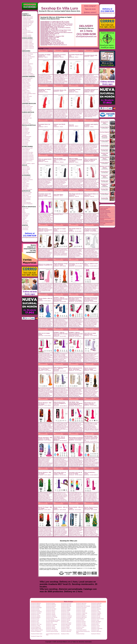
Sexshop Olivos (44, 39)
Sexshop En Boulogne (66, 609)
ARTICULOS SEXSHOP (105, 207)
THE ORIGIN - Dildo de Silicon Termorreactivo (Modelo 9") (59, 438)
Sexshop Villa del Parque (47, 26)
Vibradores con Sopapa (28, 74)
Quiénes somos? (90, 12)
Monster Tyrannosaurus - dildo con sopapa (91, 369)
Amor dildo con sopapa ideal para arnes (90, 334)
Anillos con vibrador (27, 55)
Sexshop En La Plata (36, 626)
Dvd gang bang (26, 134)
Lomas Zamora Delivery (81, 630)
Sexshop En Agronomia (81, 603)
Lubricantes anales (27, 20)
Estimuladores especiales (28, 155)
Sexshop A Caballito (65, 626)
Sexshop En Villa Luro (60, 8)
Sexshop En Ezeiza (35, 619)
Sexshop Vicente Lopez (46, 44)
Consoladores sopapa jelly (28, 47)
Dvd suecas (25, 144)
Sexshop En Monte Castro (37, 634)
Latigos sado (25, 119)
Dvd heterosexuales (27, 137)
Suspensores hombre (27, 111)
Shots (24, 219)
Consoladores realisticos (28, 45)
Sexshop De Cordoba (66, 615)
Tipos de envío (90, 9)
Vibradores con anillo (27, 193)
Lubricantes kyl (26, 27)
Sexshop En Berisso (65, 608)
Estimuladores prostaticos (28, 159)
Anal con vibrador (26, 168)
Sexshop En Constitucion (67, 616)
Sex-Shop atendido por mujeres (53, 620)
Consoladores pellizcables (28, 44)
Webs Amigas (68, 602)
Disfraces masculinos (27, 108)
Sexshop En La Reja (50, 626)
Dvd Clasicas (25, 142)
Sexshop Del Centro (50, 608)
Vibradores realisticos (27, 69)
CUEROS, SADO (103, 214)
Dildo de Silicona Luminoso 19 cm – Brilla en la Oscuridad (61, 369)
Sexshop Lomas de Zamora (47, 33)
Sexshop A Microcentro (66, 624)
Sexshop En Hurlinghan (66, 623)
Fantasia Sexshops (80, 634)
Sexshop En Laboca (96, 626)
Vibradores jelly (26, 61)
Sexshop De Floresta (66, 613)
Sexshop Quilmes (45, 34)
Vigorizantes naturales (27, 189)
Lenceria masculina (27, 109)
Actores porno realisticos (28, 40)
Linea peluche (26, 122)
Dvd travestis (25, 145)
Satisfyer (25, 218)
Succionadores (26, 151)
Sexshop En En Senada (66, 617)
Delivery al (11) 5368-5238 (30, 234)
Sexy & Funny (26, 221)
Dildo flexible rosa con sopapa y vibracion (90, 403)
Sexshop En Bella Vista (66, 606)
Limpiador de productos (28, 18)
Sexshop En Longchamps (97, 629)
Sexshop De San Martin (51, 609)
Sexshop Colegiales (45, 42)
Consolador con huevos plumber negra (60, 55)
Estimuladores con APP (28, 148)
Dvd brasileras (26, 130)
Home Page (41, 49)
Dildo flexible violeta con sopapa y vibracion (60, 473)
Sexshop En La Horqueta (51, 624)
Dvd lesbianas (26, 139)
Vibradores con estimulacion (29, 57)
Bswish (24, 212)
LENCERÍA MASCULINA (105, 212)
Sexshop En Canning (81, 610)
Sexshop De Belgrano (36, 617)
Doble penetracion (27, 198)
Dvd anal (25, 127)
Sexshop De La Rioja (96, 612)
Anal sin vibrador (26, 169)
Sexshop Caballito (45, 28)
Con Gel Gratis (26, 227)
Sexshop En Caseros (51, 612)
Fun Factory (25, 224)
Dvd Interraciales (26, 138)
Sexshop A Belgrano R (36, 627)
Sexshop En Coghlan (81, 615)
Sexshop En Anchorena (66, 603)
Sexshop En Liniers (65, 629)
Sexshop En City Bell (51, 613)
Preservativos (26, 185)
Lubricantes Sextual (27, 36)
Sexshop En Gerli (35, 622)
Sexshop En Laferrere (51, 627)
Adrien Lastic (25, 208)
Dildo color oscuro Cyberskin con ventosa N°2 (45, 229)
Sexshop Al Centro (80, 620)
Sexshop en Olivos (65, 634)
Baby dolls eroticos (27, 81)
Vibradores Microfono (27, 71)
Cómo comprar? (90, 6)
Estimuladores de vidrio (28, 154)
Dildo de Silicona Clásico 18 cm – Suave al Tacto (45, 369)
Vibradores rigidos (26, 65)
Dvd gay (24, 135)
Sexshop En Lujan (95, 630)
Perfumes (25, 34)
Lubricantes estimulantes (28, 22)
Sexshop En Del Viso (96, 616)
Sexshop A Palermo (95, 623)
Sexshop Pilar (44, 45)
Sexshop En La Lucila (81, 624)
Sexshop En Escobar (96, 617)
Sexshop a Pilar (49, 623)
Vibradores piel (26, 62)
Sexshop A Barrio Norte (36, 629)
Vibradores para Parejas (28, 54)
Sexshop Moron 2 (104, 194)
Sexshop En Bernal (95, 608)
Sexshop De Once (95, 610)
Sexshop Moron (44, 35)
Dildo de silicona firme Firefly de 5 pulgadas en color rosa (60, 403)
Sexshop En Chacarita (36, 613)
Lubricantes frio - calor (27, 24)
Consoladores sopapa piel (28, 48)
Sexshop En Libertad (51, 629)
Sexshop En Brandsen (81, 609)
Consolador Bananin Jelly (91, 55)
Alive (24, 210)
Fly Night (25, 28)
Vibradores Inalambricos (28, 64)
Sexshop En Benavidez (96, 606)
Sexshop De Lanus (65, 612)
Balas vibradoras (26, 149)
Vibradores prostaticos (27, 68)
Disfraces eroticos (26, 88)
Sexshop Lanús (44, 37)
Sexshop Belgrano (45, 22)
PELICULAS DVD (104, 215)
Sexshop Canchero (50, 619)
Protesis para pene (27, 202)
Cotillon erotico (26, 181)
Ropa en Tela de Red (27, 96)
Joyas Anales (25, 171)
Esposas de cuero (26, 117)
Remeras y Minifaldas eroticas (29, 94)
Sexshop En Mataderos (36, 631)
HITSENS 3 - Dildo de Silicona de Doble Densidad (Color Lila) (61, 334)
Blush (24, 211)
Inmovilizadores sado (27, 118)
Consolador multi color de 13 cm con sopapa (76, 473)
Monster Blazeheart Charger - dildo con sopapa (61, 264)
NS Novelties (25, 215)
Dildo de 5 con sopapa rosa (45, 264)
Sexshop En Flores (35, 620)
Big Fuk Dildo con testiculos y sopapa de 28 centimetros (76, 438)
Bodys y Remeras (26, 105)
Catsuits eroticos (26, 84)
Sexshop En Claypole (51, 615)
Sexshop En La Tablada (81, 626)
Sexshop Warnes (45, 41)
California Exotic (26, 214)
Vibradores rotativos (27, 72)
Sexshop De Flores (35, 615)
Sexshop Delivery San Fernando (83, 606)
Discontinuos (25, 228)
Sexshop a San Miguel (96, 622)
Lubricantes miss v (27, 31)
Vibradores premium (27, 67)
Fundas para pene (27, 200)
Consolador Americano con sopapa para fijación (91, 90)
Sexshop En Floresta (66, 620)
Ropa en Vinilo (26, 95)
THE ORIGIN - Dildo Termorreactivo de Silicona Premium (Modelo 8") (76, 403)
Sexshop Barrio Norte (46, 24)
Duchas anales (26, 167)
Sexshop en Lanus (80, 627)
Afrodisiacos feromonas (28, 180)
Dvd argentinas (26, 128)
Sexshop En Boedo (35, 609)
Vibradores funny (26, 60)
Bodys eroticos (26, 82)
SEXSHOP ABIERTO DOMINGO (107, 221)
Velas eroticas (26, 187)
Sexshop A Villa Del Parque (52, 622)
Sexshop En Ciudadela (96, 613)
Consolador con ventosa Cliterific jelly (45, 90)
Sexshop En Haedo (35, 623)
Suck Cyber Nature (58, 195)
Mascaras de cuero (27, 124)
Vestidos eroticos (26, 102)
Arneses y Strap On (27, 197)
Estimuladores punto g (27, 161)
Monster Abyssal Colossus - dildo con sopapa (91, 508)
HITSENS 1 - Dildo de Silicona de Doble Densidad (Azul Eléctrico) (61, 299)
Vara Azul (71, 125)
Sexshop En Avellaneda (96, 603)
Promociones (25, 230)
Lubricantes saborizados (28, 32)
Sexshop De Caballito (36, 616)
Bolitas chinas (26, 195)
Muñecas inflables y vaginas (29, 163)
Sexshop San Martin (45, 40)
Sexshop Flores (44, 30)
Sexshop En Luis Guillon (66, 630)
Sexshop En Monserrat (66, 631)
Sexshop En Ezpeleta (66, 619)
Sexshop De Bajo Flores (81, 617)
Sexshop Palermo (45, 23)
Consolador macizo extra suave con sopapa (45, 195)
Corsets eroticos (26, 87)
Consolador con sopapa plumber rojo (44, 55)
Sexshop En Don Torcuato (52, 617)
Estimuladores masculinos (28, 158)
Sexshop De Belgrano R (81, 616)
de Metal (24, 162)
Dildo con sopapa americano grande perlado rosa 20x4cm (76, 160)
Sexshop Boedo (44, 29)
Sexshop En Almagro (51, 603)
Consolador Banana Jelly (60, 90)
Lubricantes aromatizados (28, 21)
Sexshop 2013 (79, 629)
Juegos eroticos (26, 184)
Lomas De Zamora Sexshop (52, 631)
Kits (23, 205)
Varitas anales (26, 172)
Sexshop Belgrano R (81, 619)
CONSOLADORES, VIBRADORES (104, 209)
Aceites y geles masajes (28, 17)
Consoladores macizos (27, 41)
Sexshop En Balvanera (51, 605)
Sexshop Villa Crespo (46, 31)
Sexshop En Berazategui (36, 608)
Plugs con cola (26, 174)
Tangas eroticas (26, 98)
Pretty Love (25, 217)
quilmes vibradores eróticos (37, 630)
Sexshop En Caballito (66, 610)
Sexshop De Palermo (51, 610)
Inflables (24, 201)
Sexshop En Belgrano (36, 606)
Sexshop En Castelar (81, 612)
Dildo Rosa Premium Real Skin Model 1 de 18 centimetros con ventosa (75, 299)
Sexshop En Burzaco (36, 610)
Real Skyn (25, 29)
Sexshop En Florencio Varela (98, 619)
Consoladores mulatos (27, 42)
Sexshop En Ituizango (81, 623)
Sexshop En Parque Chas (37, 636)
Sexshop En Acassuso (81, 605)
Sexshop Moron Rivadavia (47, 36)
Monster (24, 49)
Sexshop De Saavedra (96, 609)
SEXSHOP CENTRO (104, 217)
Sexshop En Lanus (95, 627)
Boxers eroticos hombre (28, 106)
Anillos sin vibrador (27, 194)
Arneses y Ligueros (27, 80)
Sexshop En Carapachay (36, 612)
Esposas (24, 182)
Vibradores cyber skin (27, 58)
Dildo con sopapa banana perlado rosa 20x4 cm (91, 160)
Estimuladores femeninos (28, 156)
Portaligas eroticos (27, 92)
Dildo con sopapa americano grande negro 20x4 (60, 160)
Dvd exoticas (25, 131)
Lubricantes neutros (27, 25)
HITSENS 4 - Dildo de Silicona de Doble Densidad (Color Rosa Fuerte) (76, 334)
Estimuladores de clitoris (28, 152)
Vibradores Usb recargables (29, 75)
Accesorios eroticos (27, 177)
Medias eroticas (26, 91)
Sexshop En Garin (95, 620)
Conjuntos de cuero (27, 115)
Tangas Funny (26, 101)
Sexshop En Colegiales (51, 616)
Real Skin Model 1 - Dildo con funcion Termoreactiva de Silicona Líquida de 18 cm (91, 438)
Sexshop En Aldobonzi (36, 603)
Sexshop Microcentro (46, 25)
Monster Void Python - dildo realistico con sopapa (45, 438)
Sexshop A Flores (95, 624)
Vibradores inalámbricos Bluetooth (30, 53)
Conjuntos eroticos (27, 85)
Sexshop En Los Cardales (52, 630)
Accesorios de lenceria (27, 78)
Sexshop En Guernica (81, 622)
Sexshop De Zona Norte (81, 608)
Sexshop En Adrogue (36, 605)
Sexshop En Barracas (96, 605)
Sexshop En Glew (65, 622)
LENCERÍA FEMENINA (105, 211)
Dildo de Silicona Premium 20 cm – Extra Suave (76, 369)
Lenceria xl (25, 89)
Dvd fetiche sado (26, 132)
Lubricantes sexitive (27, 35)
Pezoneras (25, 188)
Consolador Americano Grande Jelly (75, 90)
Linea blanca (25, 121)
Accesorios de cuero (27, 114)
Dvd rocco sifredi (26, 141)
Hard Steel (25, 222)
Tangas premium (26, 99)
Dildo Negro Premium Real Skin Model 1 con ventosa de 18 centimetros (91, 299)
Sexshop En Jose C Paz (36, 624)
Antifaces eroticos (26, 178)
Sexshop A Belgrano (65, 627)
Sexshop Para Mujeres (105, 185)
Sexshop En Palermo (96, 634)
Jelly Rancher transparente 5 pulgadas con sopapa (91, 229)
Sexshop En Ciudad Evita (82, 613)
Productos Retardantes (28, 204)
